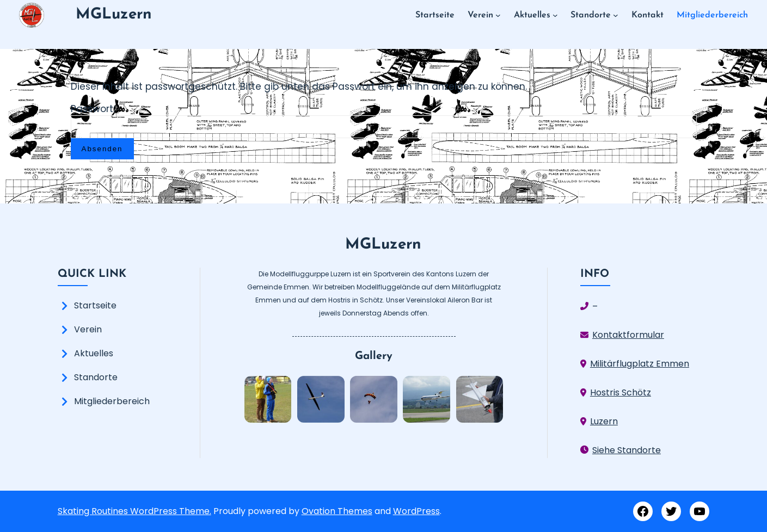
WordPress (416, 511)
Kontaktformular (628, 335)
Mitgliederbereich (112, 401)
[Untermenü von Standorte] (616, 15)
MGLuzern (114, 15)
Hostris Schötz (621, 392)
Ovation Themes (337, 511)
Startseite (95, 305)
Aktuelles (94, 353)
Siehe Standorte (627, 450)
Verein (88, 329)
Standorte (96, 377)
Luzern (604, 421)
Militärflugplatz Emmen (640, 364)
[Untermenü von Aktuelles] (555, 15)
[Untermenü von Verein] (498, 15)
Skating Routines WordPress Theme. (134, 511)
